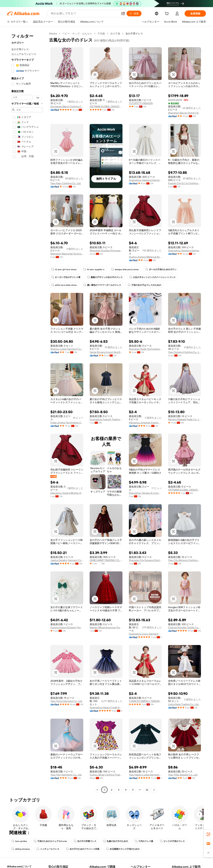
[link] (208, 834)
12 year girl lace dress (64, 269)
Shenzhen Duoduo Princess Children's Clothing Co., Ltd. (106, 250)
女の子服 (115, 34)
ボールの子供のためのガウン (161, 269)
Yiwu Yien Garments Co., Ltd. (66, 775)
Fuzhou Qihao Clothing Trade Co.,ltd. (106, 775)
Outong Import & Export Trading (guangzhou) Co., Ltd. (67, 627)
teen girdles (19, 841)
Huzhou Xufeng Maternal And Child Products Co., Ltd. (145, 257)
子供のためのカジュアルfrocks (50, 841)
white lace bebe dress (64, 285)
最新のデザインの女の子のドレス (105, 277)
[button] (123, 13)
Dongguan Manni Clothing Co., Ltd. (67, 106)
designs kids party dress (125, 269)
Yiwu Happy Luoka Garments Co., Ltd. (145, 775)
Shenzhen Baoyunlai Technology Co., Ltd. (67, 254)
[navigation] (27, 412)
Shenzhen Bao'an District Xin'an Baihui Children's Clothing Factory (185, 113)
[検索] (134, 13)
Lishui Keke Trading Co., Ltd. (183, 704)
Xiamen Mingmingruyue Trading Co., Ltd (106, 627)
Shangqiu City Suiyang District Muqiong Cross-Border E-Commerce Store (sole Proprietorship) (145, 560)
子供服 (101, 34)
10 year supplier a (94, 269)
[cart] (167, 14)
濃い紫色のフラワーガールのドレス (102, 285)
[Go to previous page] (97, 790)
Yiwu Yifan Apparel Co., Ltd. (183, 775)
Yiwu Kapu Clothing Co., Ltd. (66, 183)
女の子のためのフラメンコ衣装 (83, 849)
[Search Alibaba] (84, 13)
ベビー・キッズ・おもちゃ (77, 34)
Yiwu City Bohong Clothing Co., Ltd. (185, 560)
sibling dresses (21, 849)
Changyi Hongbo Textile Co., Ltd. (185, 627)
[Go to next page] (154, 790)
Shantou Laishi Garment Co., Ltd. (67, 349)
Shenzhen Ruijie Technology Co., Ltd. (145, 349)
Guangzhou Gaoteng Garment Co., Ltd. (145, 180)
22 (147, 790)
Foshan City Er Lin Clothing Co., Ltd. (185, 183)
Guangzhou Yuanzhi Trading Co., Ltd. (106, 419)
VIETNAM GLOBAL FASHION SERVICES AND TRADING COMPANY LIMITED (106, 106)
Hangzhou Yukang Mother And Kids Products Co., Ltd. (67, 493)
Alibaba (53, 34)
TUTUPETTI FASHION (141, 103)
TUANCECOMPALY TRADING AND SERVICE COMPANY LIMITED (145, 701)
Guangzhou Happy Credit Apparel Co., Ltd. (106, 707)
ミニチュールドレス (48, 849)
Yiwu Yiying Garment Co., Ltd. (66, 701)
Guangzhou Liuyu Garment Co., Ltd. (145, 634)
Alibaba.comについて (19, 866)
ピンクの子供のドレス (172, 841)
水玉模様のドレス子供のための (123, 849)
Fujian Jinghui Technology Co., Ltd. (67, 423)
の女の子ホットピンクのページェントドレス (152, 277)
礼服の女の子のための (116, 841)
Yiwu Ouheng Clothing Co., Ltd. (185, 352)
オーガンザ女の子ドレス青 (66, 277)
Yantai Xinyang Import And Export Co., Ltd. (106, 352)
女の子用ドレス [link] (134, 34)
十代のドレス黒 (144, 841)
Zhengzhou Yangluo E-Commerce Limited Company (145, 493)
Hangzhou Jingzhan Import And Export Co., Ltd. (145, 423)
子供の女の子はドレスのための (144, 285)
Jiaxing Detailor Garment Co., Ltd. (67, 560)
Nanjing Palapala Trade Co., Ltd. (185, 419)
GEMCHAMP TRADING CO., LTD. (106, 560)
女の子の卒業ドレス (85, 841)
